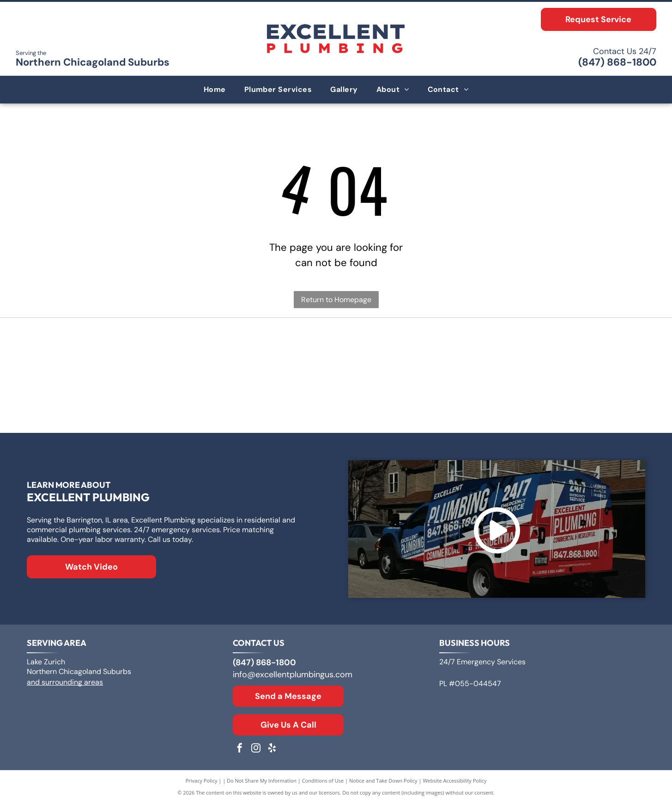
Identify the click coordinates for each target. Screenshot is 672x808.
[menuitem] (215, 90)
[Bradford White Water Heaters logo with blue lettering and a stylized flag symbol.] (541, 352)
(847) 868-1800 (617, 62)
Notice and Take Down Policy (383, 785)
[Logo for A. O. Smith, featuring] (336, 352)
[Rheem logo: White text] (131, 403)
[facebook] (240, 753)
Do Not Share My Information (262, 785)
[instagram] (256, 753)
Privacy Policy (202, 785)
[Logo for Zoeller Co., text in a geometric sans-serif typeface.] (131, 352)
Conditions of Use (323, 785)
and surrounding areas (65, 686)
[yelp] (272, 753)
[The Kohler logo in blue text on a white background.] (336, 403)
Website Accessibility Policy (454, 785)
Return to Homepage (336, 300)
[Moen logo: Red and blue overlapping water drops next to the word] (541, 403)
